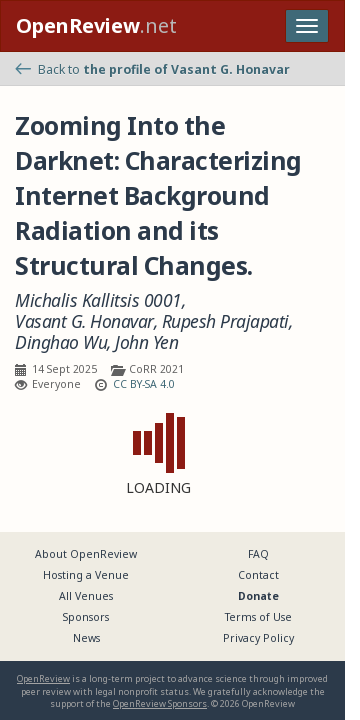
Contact (258, 575)
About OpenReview (86, 554)
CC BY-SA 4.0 (144, 384)
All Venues (86, 596)
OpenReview (43, 678)
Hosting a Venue (86, 575)
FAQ (258, 554)
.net (96, 25)
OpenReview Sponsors (160, 703)
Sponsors (86, 617)
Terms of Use (258, 617)
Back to (152, 69)
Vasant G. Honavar (84, 321)
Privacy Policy (258, 638)
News (86, 638)
